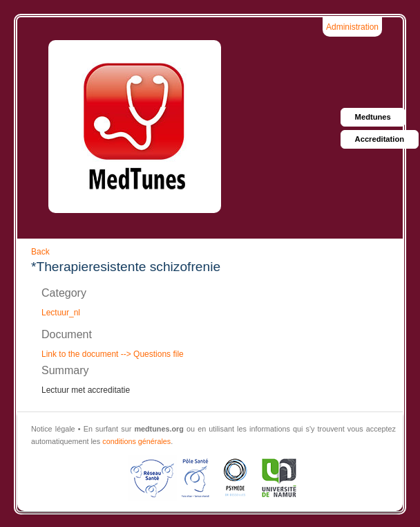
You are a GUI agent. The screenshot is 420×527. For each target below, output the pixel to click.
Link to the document (80, 354)
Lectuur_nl (61, 313)
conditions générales (136, 441)
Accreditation (380, 139)
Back (40, 252)
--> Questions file (151, 354)
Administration (352, 27)
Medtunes (373, 117)
